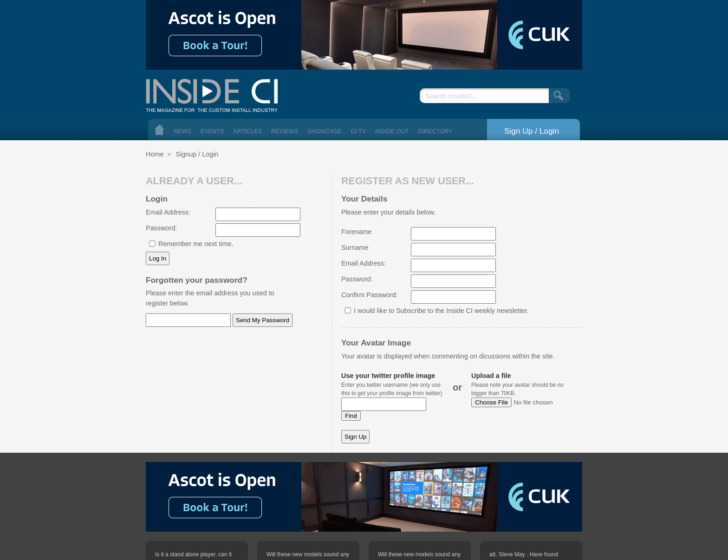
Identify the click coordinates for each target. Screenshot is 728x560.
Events (212, 131)
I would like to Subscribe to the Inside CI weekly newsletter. (441, 311)
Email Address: (168, 212)
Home (159, 130)
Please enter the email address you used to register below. (210, 298)
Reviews (285, 131)
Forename (357, 232)
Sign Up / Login (532, 131)
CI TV (358, 131)
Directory (435, 131)
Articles (247, 131)
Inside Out (392, 131)
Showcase (325, 131)
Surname (355, 247)
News (182, 131)
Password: (161, 228)
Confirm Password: (370, 295)
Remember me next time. (196, 244)
